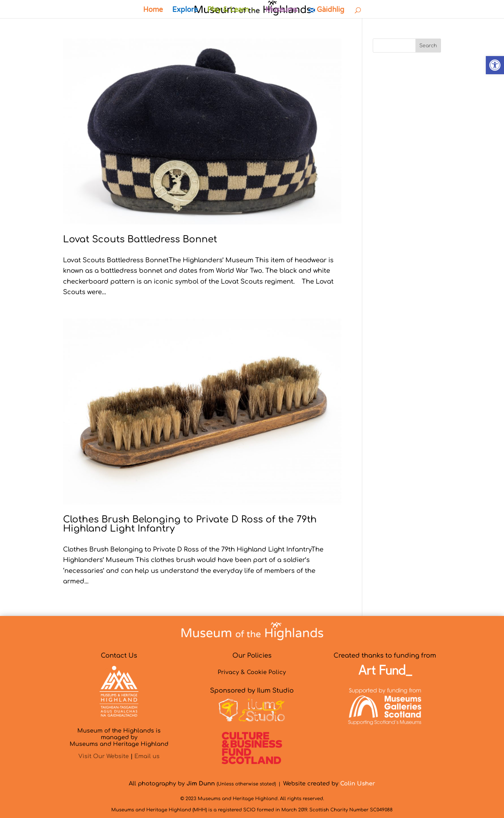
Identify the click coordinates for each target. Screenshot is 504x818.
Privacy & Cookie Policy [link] (252, 672)
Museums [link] (281, 11)
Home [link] (153, 11)
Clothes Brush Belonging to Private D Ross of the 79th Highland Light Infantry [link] (190, 524)
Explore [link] (185, 11)
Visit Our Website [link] (104, 756)
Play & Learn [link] (228, 11)
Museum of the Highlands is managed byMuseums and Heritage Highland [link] (119, 737)
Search (428, 46)
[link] (495, 65)
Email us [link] (147, 756)
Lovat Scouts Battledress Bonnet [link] (140, 239)
